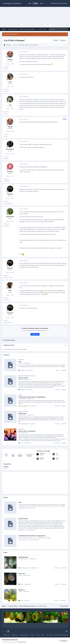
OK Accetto (63, 641)
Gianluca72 (42, 454)
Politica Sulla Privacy (24, 635)
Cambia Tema (15, 635)
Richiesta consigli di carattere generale (29, 45)
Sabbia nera (22, 413)
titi (56, 454)
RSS (43, 635)
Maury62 (42, 458)
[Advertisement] (35, 17)
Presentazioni (21, 359)
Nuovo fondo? (23, 378)
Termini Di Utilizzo (22, 642)
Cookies (38, 635)
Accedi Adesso (35, 334)
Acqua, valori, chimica (23, 411)
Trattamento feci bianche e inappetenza (32, 397)
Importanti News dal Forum (10, 34)
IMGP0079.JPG (23, 557)
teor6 (57, 458)
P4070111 (22, 590)
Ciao (20, 361)
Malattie (20, 395)
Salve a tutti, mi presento (27, 431)
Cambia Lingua (7, 635)
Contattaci (32, 635)
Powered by (61, 635)
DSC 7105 (22, 574)
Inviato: (30, 508)
